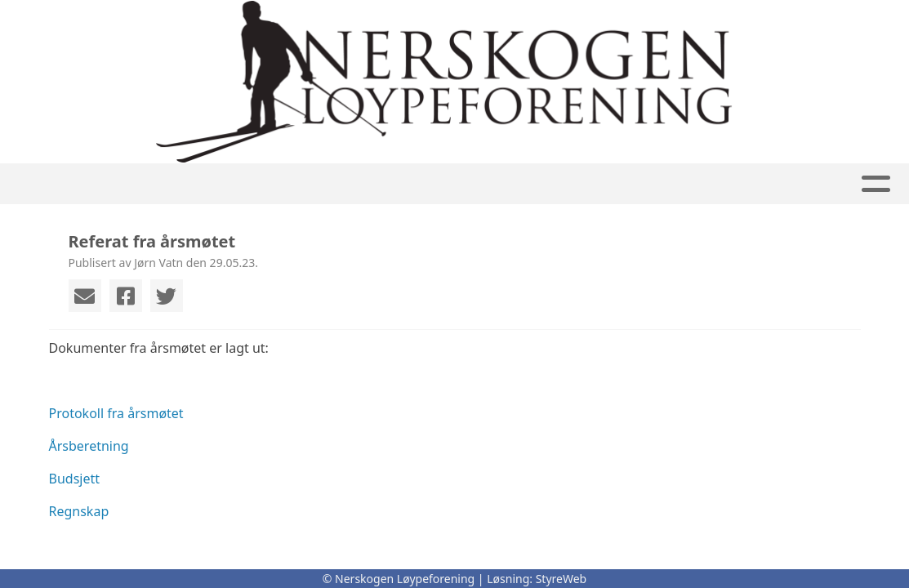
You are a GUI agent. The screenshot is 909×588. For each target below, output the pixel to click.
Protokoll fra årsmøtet (116, 413)
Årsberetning (89, 446)
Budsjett (75, 479)
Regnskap (79, 511)
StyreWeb (561, 579)
